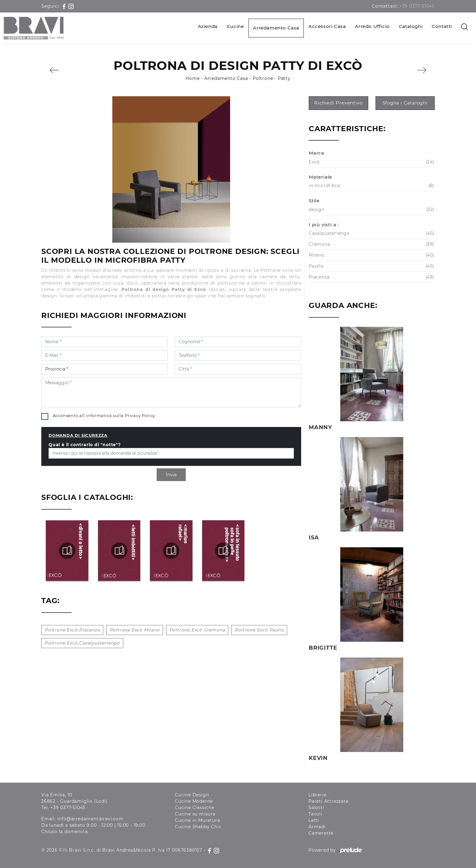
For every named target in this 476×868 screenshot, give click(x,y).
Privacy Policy (140, 415)
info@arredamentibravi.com (90, 819)
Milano (371, 255)
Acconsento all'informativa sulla (104, 415)
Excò (371, 162)
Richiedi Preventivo (338, 103)
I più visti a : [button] (324, 225)
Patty (284, 78)
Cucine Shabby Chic (198, 827)
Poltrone (263, 78)
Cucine (235, 26)
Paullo (371, 266)
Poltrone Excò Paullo (259, 630)
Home (192, 78)
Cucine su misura (195, 814)
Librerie (317, 795)
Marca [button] (316, 153)
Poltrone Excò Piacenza (72, 630)
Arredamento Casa (276, 28)
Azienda (208, 26)
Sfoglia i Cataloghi (405, 103)
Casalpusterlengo (371, 233)
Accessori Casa (327, 26)
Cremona (371, 244)
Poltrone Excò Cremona (197, 630)
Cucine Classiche (195, 808)
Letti (314, 820)
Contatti (442, 26)
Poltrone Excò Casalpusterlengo (82, 643)
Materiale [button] (320, 177)
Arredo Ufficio (372, 26)
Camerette (321, 833)
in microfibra (371, 186)
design (371, 210)
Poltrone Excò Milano (135, 630)
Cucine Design (192, 795)
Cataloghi (411, 26)
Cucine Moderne (194, 801)
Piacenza (371, 277)
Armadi (317, 827)
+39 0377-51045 (417, 6)
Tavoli (315, 814)
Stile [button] (314, 201)
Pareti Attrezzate (328, 801)
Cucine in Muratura (197, 820)
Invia (171, 475)
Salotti (316, 808)
